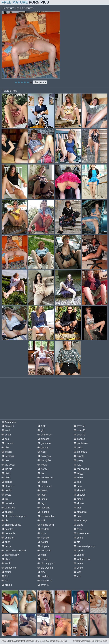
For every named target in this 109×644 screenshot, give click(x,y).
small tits (80, 512)
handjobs (44, 460)
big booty (8, 465)
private (79, 456)
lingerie (43, 512)
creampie (8, 533)
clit (5, 520)
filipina (7, 585)
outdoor (43, 576)
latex (42, 495)
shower (79, 495)
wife (78, 572)
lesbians (44, 508)
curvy (6, 546)
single (79, 499)
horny (42, 469)
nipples (43, 546)
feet (5, 581)
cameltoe (8, 508)
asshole (8, 443)
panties (79, 439)
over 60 (79, 430)
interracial (45, 486)
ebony (7, 559)
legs (41, 503)
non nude (44, 551)
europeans (9, 568)
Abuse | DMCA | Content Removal (18, 641)
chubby (7, 512)
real (77, 465)
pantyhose (81, 443)
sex (77, 482)
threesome (81, 533)
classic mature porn (14, 516)
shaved (79, 490)
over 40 (43, 585)
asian (6, 435)
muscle (43, 538)
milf (41, 520)
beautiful (8, 456)
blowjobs (8, 486)
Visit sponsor (40, 82)
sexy (78, 486)
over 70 (79, 435)
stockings (80, 520)
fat (5, 576)
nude (42, 555)
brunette (8, 503)
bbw (6, 448)
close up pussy (11, 525)
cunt (6, 542)
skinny (79, 503)
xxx (77, 576)
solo (78, 516)
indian (42, 482)
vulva (78, 563)
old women (45, 568)
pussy (79, 460)
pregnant (80, 452)
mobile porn (46, 525)
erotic (6, 563)
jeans (42, 490)
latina (42, 499)
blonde (7, 482)
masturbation (46, 516)
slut (77, 508)
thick (78, 529)
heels (42, 465)
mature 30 (45, 581)
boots (6, 495)
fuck (41, 426)
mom (42, 533)
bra (5, 499)
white (78, 568)
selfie (78, 478)
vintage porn (82, 559)
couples (8, 529)
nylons (43, 559)
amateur (8, 426)
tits (77, 542)
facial (6, 572)
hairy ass (44, 456)
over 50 (79, 426)
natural (43, 542)
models (43, 529)
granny (43, 448)
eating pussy (10, 555)
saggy (79, 473)
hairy (42, 452)
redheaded (81, 469)
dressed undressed (14, 551)
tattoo (78, 525)
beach (7, 452)
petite (78, 448)
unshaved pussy (84, 546)
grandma (44, 443)
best (6, 460)
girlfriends (45, 435)
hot (41, 473)
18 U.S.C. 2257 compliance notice (51, 641)
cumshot (8, 538)
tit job (78, 538)
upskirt (79, 551)
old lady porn (46, 563)
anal (6, 430)
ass (5, 439)
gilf (41, 430)
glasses (43, 439)
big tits (7, 469)
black (6, 478)
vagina (79, 555)
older (42, 572)
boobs (7, 490)
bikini (6, 473)
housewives (46, 478)
